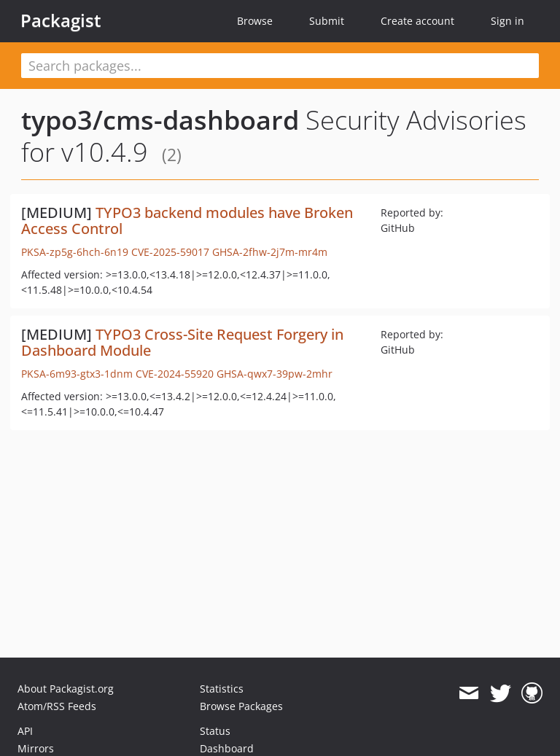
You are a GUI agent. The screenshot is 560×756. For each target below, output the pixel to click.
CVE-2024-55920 (175, 374)
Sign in (507, 21)
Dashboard (227, 748)
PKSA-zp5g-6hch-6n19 (75, 252)
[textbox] (280, 66)
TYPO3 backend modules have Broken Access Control (187, 221)
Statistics (222, 689)
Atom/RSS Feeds (57, 706)
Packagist (61, 20)
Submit (327, 21)
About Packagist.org (66, 689)
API (25, 731)
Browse (255, 21)
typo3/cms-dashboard (160, 120)
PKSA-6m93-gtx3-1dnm (77, 374)
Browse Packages (241, 706)
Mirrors (36, 748)
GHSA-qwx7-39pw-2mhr (275, 374)
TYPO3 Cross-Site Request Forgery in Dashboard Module (182, 342)
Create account (417, 21)
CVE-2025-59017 (170, 252)
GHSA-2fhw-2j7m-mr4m (270, 252)
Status (215, 731)
